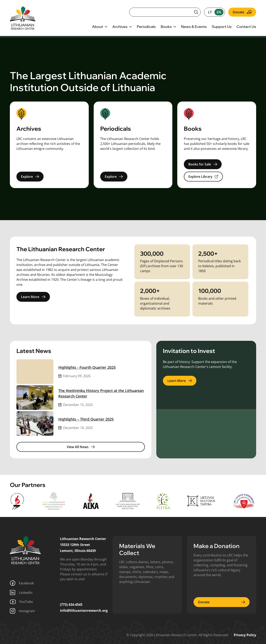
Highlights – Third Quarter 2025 (86, 419)
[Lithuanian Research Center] (25, 550)
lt (210, 12)
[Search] (165, 12)
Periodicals (146, 27)
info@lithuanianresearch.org (84, 610)
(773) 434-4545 (71, 605)
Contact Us (246, 27)
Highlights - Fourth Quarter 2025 (87, 367)
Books (168, 27)
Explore (30, 177)
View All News (81, 447)
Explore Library (203, 177)
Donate (242, 12)
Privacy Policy (245, 635)
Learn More (33, 297)
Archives (122, 27)
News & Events (194, 27)
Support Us (222, 27)
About (100, 27)
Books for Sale (203, 164)
